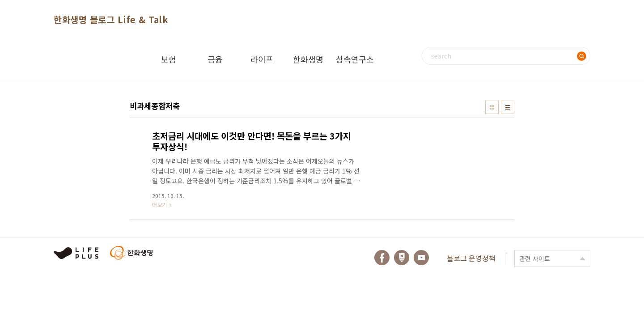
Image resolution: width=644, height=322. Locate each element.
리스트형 (508, 107)
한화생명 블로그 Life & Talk (111, 19)
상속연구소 (355, 59)
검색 (581, 56)
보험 (169, 59)
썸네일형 (492, 107)
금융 (215, 59)
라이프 (262, 59)
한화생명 (308, 59)
